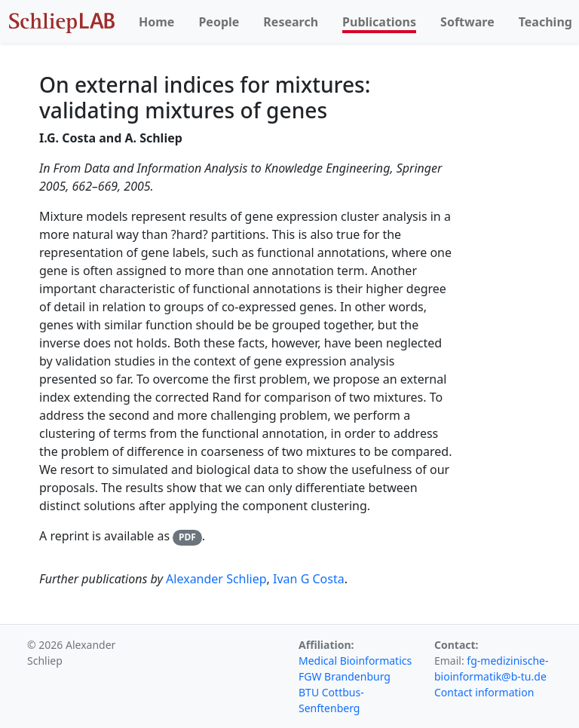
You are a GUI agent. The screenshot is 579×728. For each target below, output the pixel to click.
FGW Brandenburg (345, 676)
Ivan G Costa (309, 579)
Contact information (484, 692)
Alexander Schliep (216, 579)
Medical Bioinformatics (355, 661)
